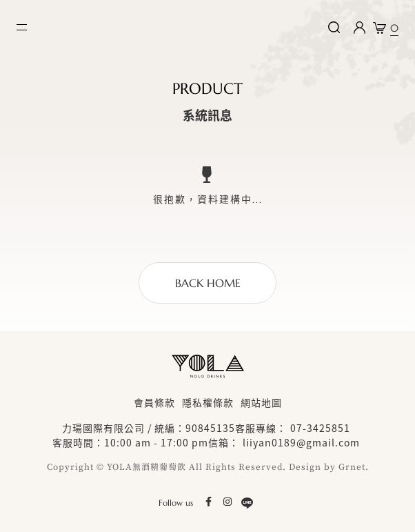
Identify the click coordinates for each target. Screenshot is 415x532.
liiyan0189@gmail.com (301, 442)
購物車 (394, 25)
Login (359, 28)
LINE (247, 503)
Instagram (227, 503)
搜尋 (334, 28)
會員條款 (154, 402)
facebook (208, 503)
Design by (312, 467)
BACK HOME (208, 283)
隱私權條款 (208, 402)
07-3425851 (320, 428)
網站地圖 (261, 402)
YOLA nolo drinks (94, 28)
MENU (22, 27)
